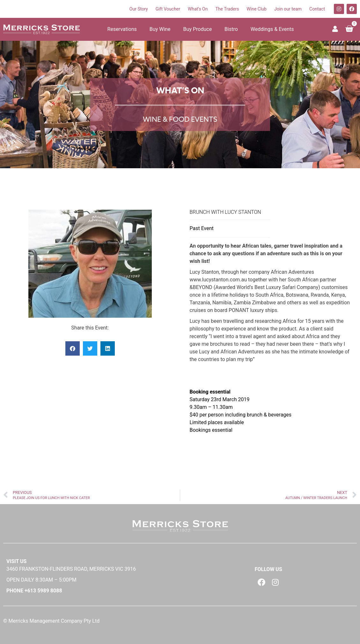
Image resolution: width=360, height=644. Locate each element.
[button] (73, 348)
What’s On (198, 9)
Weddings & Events (272, 29)
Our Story (139, 9)
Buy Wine (160, 29)
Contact (317, 9)
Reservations (122, 29)
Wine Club (257, 9)
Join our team (288, 9)
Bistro (231, 29)
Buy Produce (198, 29)
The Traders (227, 9)
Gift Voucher (168, 9)
